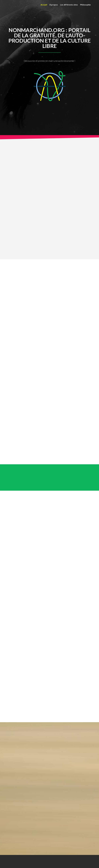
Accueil (44, 5)
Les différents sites (69, 5)
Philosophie (85, 5)
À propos (54, 5)
